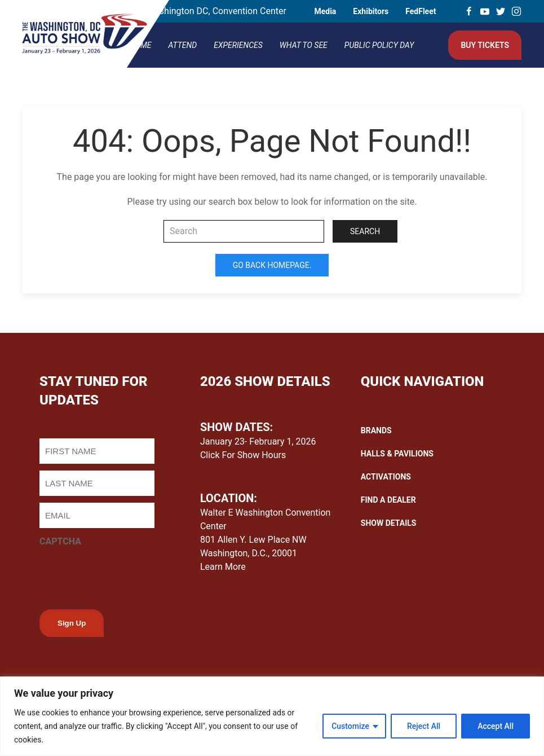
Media (325, 11)
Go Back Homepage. (272, 265)
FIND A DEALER (388, 500)
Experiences (238, 45)
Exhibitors (371, 11)
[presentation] (125, 575)
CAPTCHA (60, 541)
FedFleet (421, 11)
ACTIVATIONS (386, 477)
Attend (183, 45)
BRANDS (376, 430)
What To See (304, 45)
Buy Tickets (485, 45)
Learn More (223, 567)
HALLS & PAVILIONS (397, 454)
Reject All (424, 726)
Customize (350, 726)
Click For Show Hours (243, 455)
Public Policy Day (379, 45)
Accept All (496, 726)
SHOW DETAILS (389, 523)
